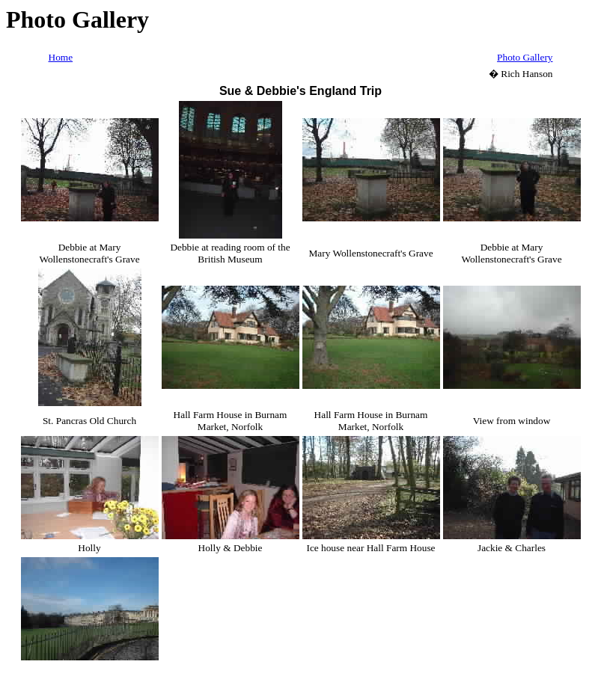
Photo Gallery (525, 57)
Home (61, 57)
